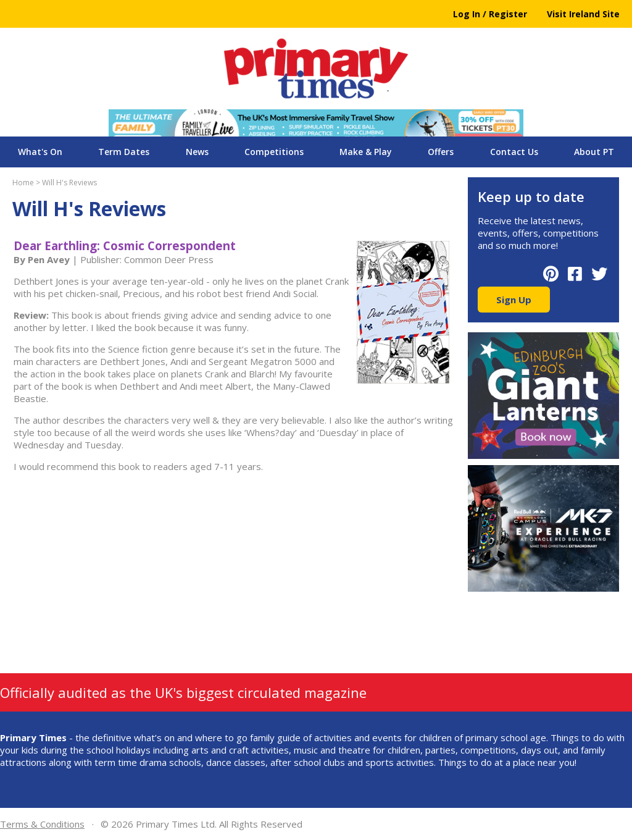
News (197, 152)
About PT (594, 152)
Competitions (274, 152)
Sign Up (514, 300)
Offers (441, 152)
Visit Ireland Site (583, 14)
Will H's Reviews (69, 183)
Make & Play (366, 152)
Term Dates (124, 152)
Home (23, 183)
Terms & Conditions (42, 824)
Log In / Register (490, 14)
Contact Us (514, 152)
